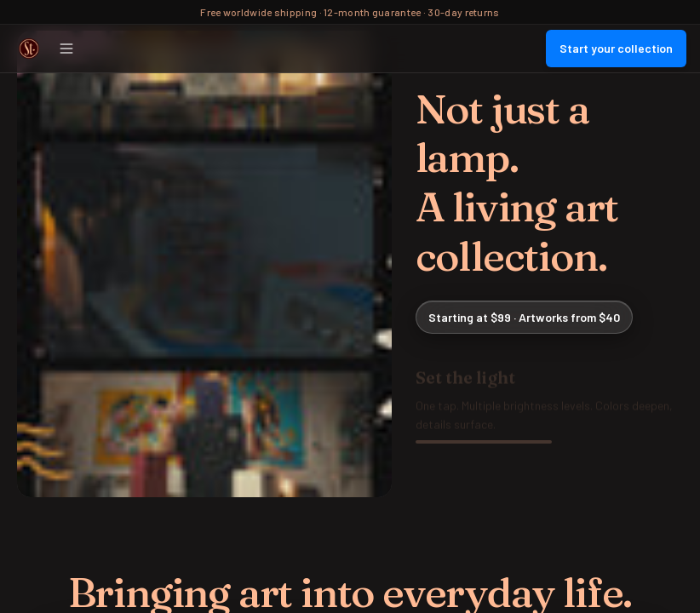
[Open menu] (66, 49)
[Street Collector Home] (29, 49)
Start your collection (616, 48)
